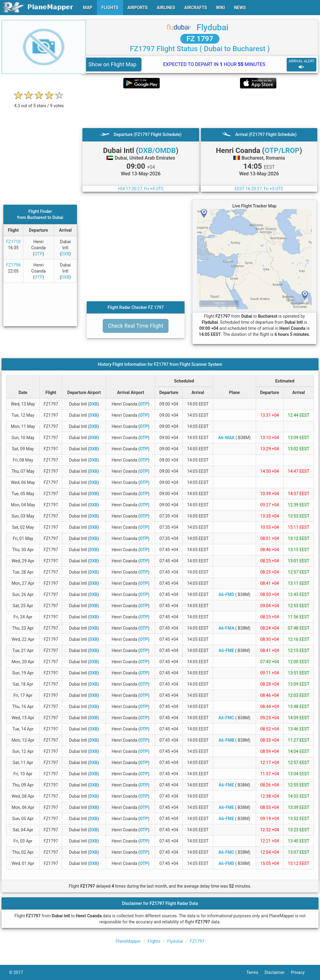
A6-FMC (226, 718)
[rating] (39, 103)
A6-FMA (226, 628)
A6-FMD (226, 594)
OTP (39, 254)
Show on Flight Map (112, 64)
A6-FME (226, 651)
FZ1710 (13, 242)
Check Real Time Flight (136, 326)
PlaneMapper (128, 941)
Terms (255, 972)
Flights (154, 941)
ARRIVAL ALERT (302, 64)
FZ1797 (197, 941)
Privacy (301, 972)
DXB (65, 254)
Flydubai (213, 27)
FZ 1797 (200, 39)
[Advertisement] (200, 108)
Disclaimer (278, 972)
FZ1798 (13, 265)
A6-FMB (226, 740)
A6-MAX (226, 438)
